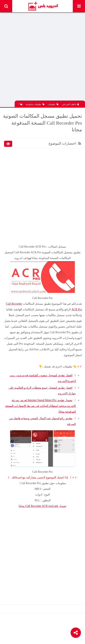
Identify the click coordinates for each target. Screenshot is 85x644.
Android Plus (43, 6)
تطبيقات (53, 104)
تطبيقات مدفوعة (35, 104)
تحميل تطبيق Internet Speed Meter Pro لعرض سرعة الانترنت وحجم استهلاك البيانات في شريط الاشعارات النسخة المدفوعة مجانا (41, 406)
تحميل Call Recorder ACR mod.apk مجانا (42, 506)
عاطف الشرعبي (70, 104)
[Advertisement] (42, 58)
